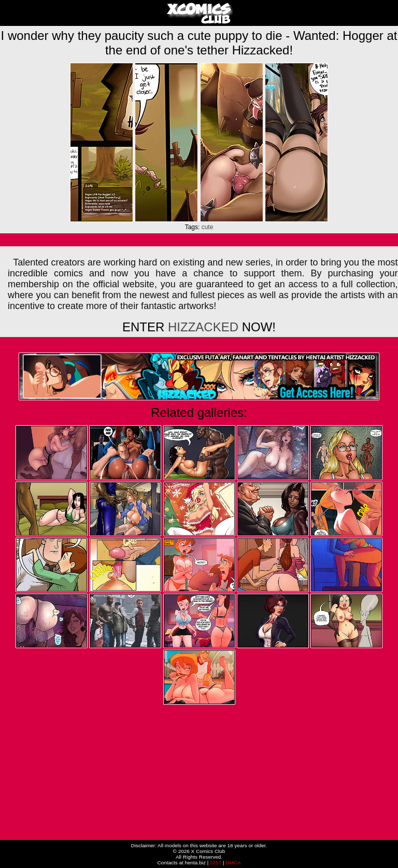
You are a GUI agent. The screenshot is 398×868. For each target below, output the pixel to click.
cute (208, 227)
